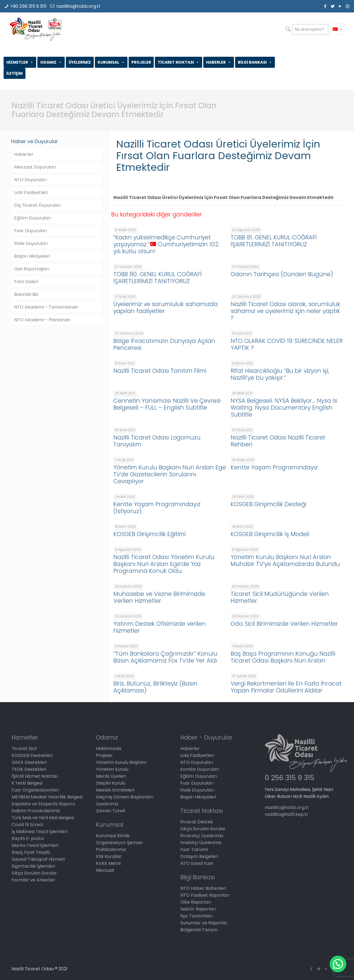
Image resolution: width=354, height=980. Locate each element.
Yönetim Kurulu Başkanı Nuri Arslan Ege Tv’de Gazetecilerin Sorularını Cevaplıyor (170, 474)
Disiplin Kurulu (111, 783)
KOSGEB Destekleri (32, 755)
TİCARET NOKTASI (179, 62)
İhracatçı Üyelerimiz (202, 836)
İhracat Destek (197, 822)
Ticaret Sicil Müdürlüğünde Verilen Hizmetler (280, 597)
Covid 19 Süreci (27, 825)
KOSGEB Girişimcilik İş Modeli (270, 534)
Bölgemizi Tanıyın (199, 930)
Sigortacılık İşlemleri (33, 866)
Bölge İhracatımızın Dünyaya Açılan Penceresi (164, 344)
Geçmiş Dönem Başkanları (125, 797)
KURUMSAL (111, 62)
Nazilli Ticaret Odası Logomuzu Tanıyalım (157, 441)
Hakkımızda (109, 748)
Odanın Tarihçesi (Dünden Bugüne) (282, 274)
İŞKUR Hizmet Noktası (35, 776)
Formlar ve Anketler (33, 880)
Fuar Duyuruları (31, 231)
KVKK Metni (108, 863)
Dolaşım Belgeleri (199, 856)
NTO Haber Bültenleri (203, 888)
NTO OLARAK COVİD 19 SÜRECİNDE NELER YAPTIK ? (287, 344)
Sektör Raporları (198, 909)
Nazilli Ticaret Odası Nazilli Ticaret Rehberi (278, 441)
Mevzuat (105, 870)
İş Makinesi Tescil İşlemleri (40, 832)
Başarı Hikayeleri (32, 256)
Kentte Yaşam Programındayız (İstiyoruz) (157, 508)
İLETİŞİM (15, 73)
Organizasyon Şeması (119, 843)
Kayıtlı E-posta (28, 838)
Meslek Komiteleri (115, 790)
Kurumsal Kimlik (113, 836)
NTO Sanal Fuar (197, 863)
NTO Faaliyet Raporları (205, 895)
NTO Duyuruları (30, 180)
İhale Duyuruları (31, 243)
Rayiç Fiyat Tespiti (31, 852)
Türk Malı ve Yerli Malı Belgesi (43, 818)
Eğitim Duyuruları (32, 218)
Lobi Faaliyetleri (31, 192)
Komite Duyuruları (200, 769)
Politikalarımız (111, 850)
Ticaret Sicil (24, 748)
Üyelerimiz (107, 804)
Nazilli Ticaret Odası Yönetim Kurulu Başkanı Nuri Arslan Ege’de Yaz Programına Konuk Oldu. (164, 564)
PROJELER (141, 62)
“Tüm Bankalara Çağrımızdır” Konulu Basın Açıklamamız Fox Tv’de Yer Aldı (165, 657)
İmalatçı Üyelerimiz (201, 843)
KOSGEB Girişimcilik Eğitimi (149, 534)
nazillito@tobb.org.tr (78, 6)
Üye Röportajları (32, 269)
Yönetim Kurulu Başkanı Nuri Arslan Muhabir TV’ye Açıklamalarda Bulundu (285, 560)
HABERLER (219, 62)
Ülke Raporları (196, 902)
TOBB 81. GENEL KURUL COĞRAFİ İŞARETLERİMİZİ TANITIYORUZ (274, 241)
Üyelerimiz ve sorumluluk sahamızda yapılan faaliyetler (166, 307)
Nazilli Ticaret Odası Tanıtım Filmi (160, 371)
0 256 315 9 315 (289, 778)
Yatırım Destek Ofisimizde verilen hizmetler (160, 627)
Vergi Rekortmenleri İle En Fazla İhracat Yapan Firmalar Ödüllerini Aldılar (286, 687)
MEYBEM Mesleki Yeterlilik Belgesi (47, 797)
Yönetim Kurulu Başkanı (121, 762)
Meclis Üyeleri (111, 776)
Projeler (104, 755)
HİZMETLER (20, 62)
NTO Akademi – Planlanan (42, 320)
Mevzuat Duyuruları (35, 167)
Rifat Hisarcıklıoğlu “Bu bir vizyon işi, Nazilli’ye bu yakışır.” (280, 374)
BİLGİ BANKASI (255, 62)
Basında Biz (26, 294)
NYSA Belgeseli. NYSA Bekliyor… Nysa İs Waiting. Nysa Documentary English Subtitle (284, 408)
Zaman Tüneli (110, 811)
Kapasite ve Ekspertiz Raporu (43, 804)
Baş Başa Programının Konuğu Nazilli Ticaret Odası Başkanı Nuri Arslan (283, 657)
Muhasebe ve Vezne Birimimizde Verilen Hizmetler (159, 597)
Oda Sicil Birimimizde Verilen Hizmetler (284, 624)
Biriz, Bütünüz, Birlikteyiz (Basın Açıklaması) (155, 687)
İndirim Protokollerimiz (36, 811)
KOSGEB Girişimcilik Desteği (268, 504)
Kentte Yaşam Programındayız (274, 467)
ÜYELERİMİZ (80, 62)
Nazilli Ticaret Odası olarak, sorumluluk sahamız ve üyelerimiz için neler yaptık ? (285, 311)
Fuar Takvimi (194, 850)
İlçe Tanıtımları (196, 916)
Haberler (24, 154)
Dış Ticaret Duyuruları (37, 205)
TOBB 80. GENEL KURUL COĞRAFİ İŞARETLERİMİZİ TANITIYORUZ (158, 278)
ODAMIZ (51, 62)
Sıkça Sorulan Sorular (34, 873)
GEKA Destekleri (29, 762)
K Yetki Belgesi (27, 783)
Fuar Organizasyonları (35, 790)
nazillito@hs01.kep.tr (287, 814)
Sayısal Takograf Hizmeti (38, 859)
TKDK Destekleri (29, 769)
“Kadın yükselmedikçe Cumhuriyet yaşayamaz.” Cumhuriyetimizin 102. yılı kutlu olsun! (166, 244)
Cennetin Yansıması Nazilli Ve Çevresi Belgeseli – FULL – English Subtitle (167, 404)
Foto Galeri (26, 282)
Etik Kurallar (109, 856)
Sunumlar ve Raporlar (204, 923)
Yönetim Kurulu (112, 769)
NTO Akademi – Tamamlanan (46, 307)
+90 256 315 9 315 (28, 6)
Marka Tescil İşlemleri (35, 845)
